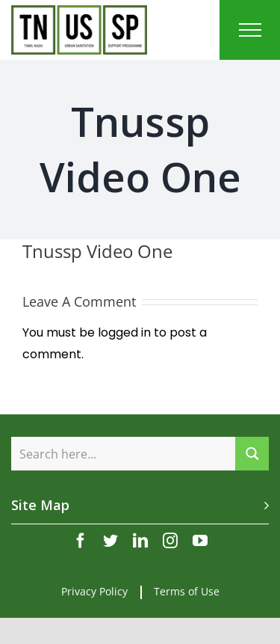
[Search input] (124, 454)
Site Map (40, 505)
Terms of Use (187, 591)
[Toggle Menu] (250, 30)
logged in (124, 332)
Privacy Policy (94, 591)
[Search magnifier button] (252, 454)
